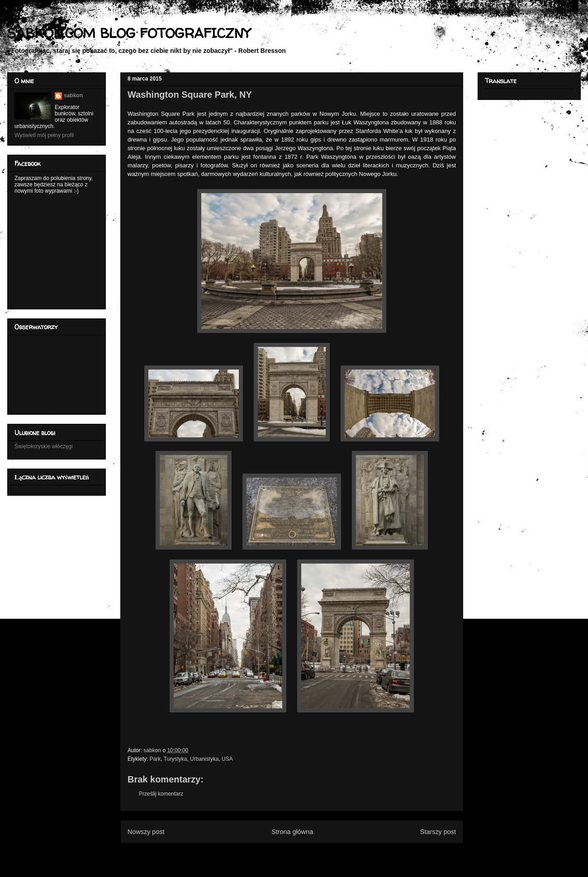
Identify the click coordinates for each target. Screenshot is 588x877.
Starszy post (438, 832)
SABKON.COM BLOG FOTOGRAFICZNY (129, 33)
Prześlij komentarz (161, 794)
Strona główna (292, 832)
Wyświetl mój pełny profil (44, 135)
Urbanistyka (204, 759)
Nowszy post (146, 832)
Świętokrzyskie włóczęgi (44, 446)
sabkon (73, 95)
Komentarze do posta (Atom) (306, 853)
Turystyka (175, 759)
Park (155, 759)
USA (227, 759)
